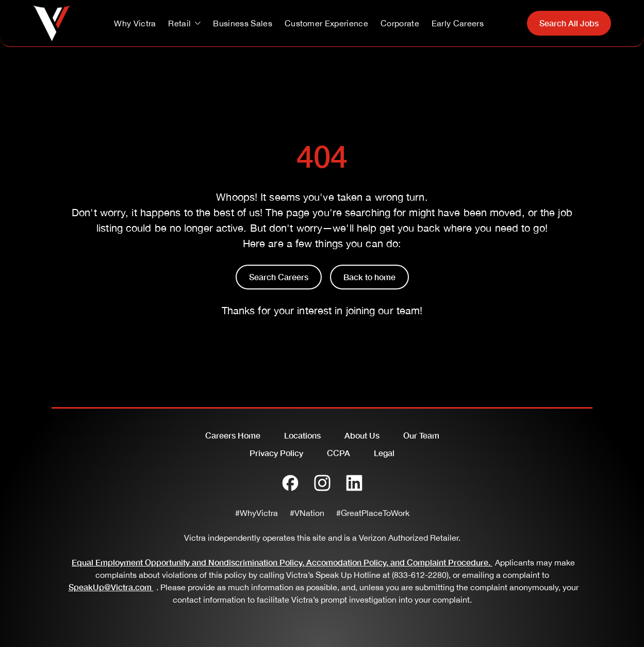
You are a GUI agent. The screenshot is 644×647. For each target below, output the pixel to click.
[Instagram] (322, 483)
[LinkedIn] (354, 483)
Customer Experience (326, 23)
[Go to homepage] (52, 23)
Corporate (400, 23)
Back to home (369, 277)
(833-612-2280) (420, 575)
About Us (362, 435)
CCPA (338, 453)
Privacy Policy (276, 453)
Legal (384, 453)
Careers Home (233, 435)
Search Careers (279, 277)
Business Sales (242, 23)
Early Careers (458, 23)
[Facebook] (290, 483)
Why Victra (135, 23)
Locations (302, 435)
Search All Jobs (569, 23)
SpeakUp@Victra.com (112, 587)
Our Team (421, 435)
